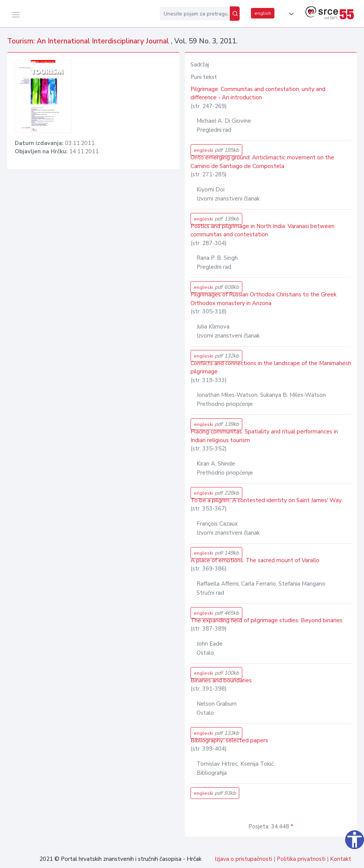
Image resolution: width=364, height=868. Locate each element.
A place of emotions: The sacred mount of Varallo (255, 560)
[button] (290, 14)
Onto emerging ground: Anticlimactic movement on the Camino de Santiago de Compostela (262, 162)
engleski (216, 150)
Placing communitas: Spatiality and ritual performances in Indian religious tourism (264, 436)
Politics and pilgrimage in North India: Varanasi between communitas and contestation (263, 230)
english (263, 13)
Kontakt (341, 859)
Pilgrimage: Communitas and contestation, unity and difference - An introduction (258, 93)
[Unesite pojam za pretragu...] (195, 14)
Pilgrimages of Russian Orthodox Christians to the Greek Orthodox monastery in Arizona (263, 299)
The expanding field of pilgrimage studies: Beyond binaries (266, 620)
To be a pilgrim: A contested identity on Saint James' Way (266, 500)
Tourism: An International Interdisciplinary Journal (89, 41)
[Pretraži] (235, 14)
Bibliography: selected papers (229, 740)
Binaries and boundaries (221, 680)
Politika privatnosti (301, 859)
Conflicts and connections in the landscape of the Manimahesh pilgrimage (271, 368)
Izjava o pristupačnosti (243, 859)
